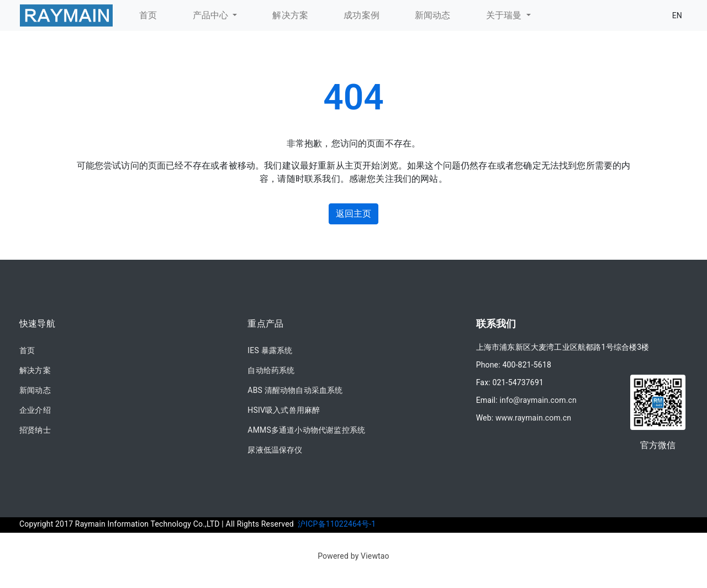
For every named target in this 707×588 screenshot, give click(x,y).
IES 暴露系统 (270, 350)
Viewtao (375, 556)
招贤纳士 (35, 430)
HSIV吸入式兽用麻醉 (284, 410)
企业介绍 (35, 410)
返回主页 (354, 214)
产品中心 (212, 15)
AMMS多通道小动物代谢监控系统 (306, 430)
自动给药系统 (271, 370)
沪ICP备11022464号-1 (337, 524)
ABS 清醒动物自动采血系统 (295, 390)
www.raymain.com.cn (533, 418)
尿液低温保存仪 (275, 450)
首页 (27, 350)
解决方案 (35, 370)
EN (677, 15)
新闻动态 (35, 390)
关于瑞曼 (505, 15)
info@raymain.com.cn (538, 400)
